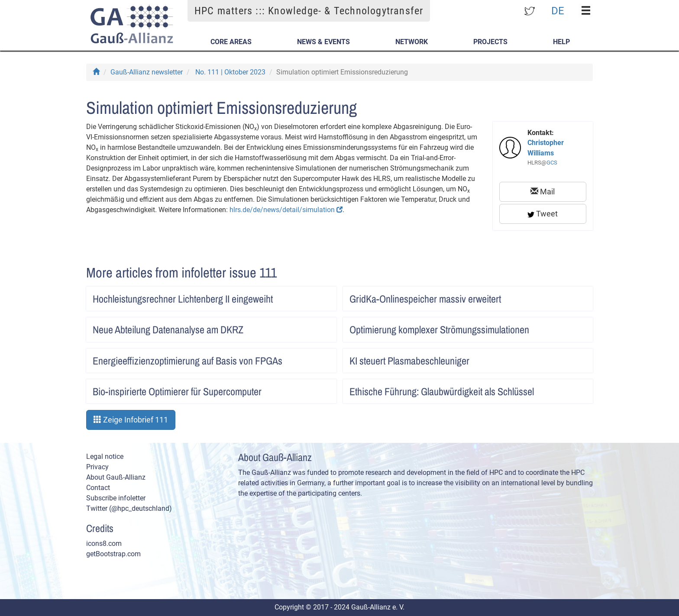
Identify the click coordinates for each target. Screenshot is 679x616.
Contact (98, 488)
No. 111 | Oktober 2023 (230, 72)
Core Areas (231, 42)
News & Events (323, 42)
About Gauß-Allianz (116, 477)
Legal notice (105, 456)
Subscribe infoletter (116, 498)
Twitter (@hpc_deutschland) (129, 508)
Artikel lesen (321, 296)
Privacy (97, 467)
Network (412, 42)
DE (558, 10)
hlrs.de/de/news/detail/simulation (286, 210)
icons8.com (104, 543)
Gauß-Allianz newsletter (147, 72)
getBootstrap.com (113, 554)
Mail (543, 192)
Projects (490, 42)
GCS (552, 163)
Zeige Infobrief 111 (131, 420)
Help (561, 42)
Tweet (543, 214)
